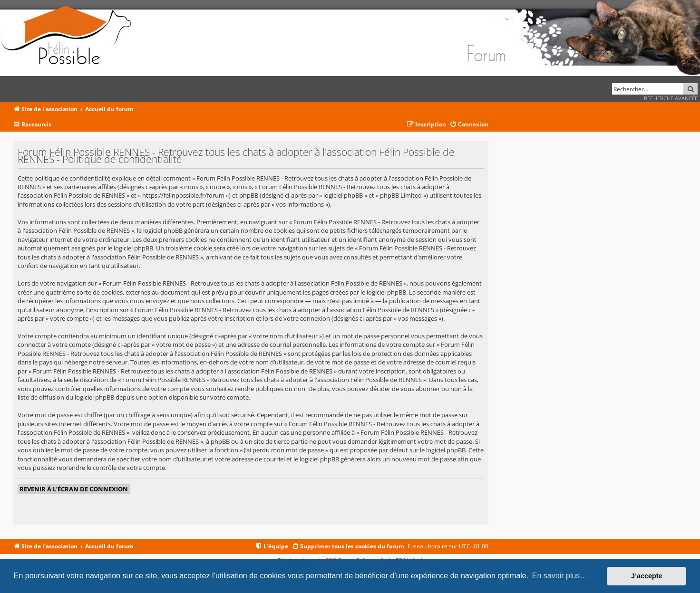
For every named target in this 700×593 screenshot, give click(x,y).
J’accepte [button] (647, 576)
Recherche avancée (671, 98)
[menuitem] (469, 125)
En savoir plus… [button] (560, 576)
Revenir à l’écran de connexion (74, 489)
